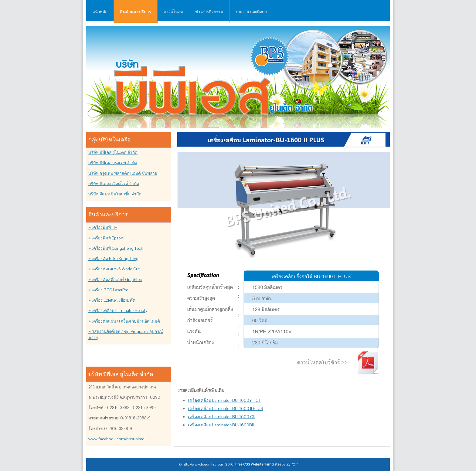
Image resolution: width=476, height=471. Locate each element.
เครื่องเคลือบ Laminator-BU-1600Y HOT (224, 400)
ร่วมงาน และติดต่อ (251, 12)
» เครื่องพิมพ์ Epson (106, 238)
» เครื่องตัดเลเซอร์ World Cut (114, 269)
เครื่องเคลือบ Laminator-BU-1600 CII (221, 417)
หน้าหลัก (100, 12)
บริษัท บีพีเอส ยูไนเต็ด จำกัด (113, 152)
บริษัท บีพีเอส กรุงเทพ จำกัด (113, 163)
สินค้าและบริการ (136, 12)
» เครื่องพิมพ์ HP (103, 227)
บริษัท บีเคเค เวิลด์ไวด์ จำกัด (114, 184)
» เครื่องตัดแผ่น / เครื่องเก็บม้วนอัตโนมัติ (124, 321)
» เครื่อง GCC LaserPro (108, 290)
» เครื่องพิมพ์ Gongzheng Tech (116, 248)
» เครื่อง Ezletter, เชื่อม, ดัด (112, 300)
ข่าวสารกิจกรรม (209, 12)
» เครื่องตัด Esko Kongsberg (113, 259)
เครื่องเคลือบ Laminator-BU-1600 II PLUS (226, 408)
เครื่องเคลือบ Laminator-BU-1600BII (221, 425)
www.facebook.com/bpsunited (116, 439)
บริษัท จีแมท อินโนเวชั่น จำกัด (115, 194)
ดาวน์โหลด (173, 12)
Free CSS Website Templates (258, 464)
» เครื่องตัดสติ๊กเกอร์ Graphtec (115, 280)
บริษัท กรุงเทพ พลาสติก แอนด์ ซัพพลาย (123, 173)
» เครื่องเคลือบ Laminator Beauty (118, 311)
